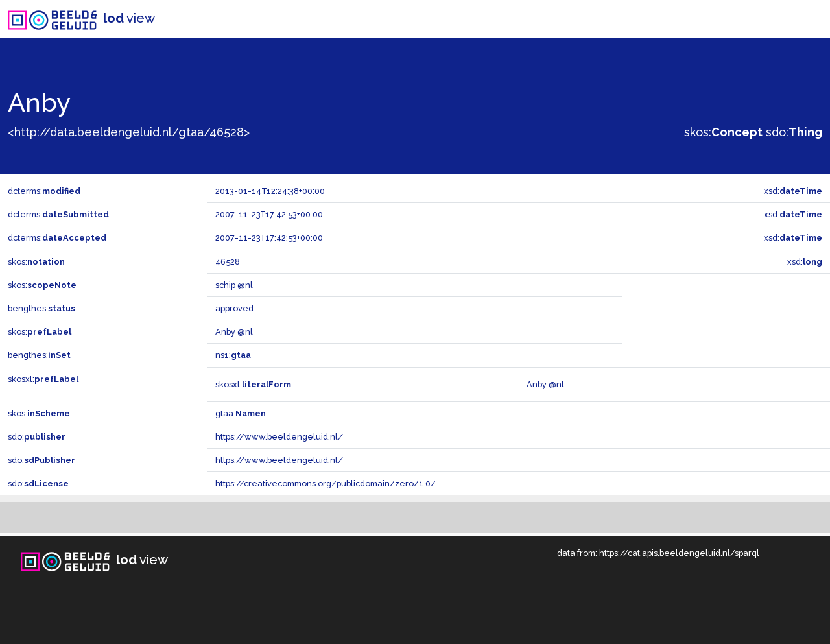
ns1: (233, 355)
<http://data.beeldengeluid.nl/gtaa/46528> (129, 132)
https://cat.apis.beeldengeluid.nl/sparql (679, 553)
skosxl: (43, 379)
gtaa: (241, 413)
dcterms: (44, 191)
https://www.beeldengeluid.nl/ (279, 437)
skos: (723, 132)
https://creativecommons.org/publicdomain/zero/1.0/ (326, 483)
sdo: (794, 132)
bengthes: (41, 308)
